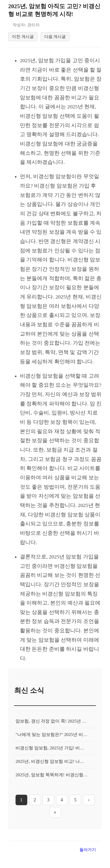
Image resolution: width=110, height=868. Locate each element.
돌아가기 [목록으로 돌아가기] (88, 851)
